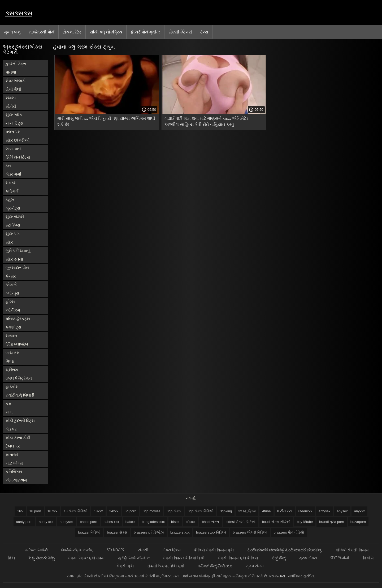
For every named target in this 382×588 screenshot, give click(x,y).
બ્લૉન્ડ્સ (12, 293)
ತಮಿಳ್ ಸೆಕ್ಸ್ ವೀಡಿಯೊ (215, 566)
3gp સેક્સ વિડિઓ (201, 511)
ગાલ (9, 412)
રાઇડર (11, 183)
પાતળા (11, 72)
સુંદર (9, 242)
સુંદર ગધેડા (14, 115)
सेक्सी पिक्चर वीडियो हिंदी (184, 558)
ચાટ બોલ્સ (14, 463)
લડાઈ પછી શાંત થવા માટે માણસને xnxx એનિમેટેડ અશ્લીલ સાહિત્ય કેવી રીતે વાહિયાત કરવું (207, 121)
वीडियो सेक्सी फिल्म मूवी (214, 550)
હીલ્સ (10, 302)
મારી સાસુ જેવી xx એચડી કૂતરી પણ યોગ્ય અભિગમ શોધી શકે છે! (106, 121)
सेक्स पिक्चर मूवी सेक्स (87, 558)
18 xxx (53, 511)
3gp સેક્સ (174, 511)
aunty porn (24, 522)
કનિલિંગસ (14, 472)
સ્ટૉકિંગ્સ (13, 225)
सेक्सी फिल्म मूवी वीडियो (238, 558)
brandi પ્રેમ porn (331, 522)
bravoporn (358, 522)
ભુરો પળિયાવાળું (18, 251)
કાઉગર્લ (12, 191)
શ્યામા (11, 98)
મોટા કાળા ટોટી (18, 438)
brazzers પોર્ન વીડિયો (289, 532)
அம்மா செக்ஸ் (36, 550)
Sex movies (116, 550)
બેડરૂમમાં (13, 174)
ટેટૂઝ (10, 200)
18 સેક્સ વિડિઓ (76, 511)
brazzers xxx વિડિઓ (211, 532)
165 (20, 511)
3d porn (131, 511)
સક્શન (11, 336)
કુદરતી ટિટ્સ (16, 64)
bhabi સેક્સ (210, 522)
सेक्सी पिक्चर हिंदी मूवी (166, 566)
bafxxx (131, 522)
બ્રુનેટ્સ (13, 208)
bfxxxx (191, 522)
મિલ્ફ (10, 361)
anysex (342, 511)
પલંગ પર (13, 132)
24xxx (114, 511)
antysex (325, 511)
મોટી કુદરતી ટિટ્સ (20, 421)
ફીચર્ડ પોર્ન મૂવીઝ (145, 32)
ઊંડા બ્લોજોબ (17, 344)
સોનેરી (11, 106)
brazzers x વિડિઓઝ (149, 532)
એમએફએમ (16, 480)
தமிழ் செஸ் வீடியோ (134, 558)
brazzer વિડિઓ (89, 532)
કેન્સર (11, 276)
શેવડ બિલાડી (16, 81)
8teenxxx (305, 511)
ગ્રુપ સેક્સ (308, 558)
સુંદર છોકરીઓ (18, 140)
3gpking (226, 511)
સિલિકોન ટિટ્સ (18, 157)
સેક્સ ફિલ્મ (172, 550)
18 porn (35, 511)
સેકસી (144, 550)
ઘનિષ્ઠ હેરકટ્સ (18, 319)
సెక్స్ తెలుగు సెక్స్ (42, 558)
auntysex (67, 522)
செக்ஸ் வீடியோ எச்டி (77, 550)
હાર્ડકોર (12, 387)
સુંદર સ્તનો (14, 259)
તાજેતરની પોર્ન (42, 32)
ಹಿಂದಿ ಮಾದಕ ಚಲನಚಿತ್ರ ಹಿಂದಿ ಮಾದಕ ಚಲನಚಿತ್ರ (285, 550)
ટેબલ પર (13, 446)
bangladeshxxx (153, 522)
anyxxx (359, 511)
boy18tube (305, 522)
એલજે (11, 285)
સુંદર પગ (13, 234)
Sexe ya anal (340, 558)
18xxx (98, 511)
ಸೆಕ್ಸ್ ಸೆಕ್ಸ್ (279, 558)
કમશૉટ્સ (13, 327)
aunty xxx (46, 522)
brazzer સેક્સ (117, 532)
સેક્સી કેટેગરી (180, 32)
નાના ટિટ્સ (14, 123)
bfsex (175, 522)
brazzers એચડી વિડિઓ (250, 532)
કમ (8, 404)
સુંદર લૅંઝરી (15, 217)
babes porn (88, 522)
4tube (266, 511)
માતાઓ (12, 455)
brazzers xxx (180, 532)
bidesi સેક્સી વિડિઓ (240, 522)
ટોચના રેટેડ (72, 32)
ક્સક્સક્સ (19, 13)
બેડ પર (11, 429)
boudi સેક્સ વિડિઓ (276, 522)
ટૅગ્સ (204, 32)
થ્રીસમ (12, 370)
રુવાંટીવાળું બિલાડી (20, 395)
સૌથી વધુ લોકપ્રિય (106, 32)
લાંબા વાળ (14, 149)
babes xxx (111, 522)
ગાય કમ (13, 353)
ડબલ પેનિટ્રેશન (19, 378)
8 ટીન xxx (285, 511)
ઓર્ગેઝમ (13, 310)
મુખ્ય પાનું (12, 32)
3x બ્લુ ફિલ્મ (247, 511)
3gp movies (151, 511)
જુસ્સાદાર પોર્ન (17, 268)
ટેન (8, 166)
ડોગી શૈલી (13, 89)
